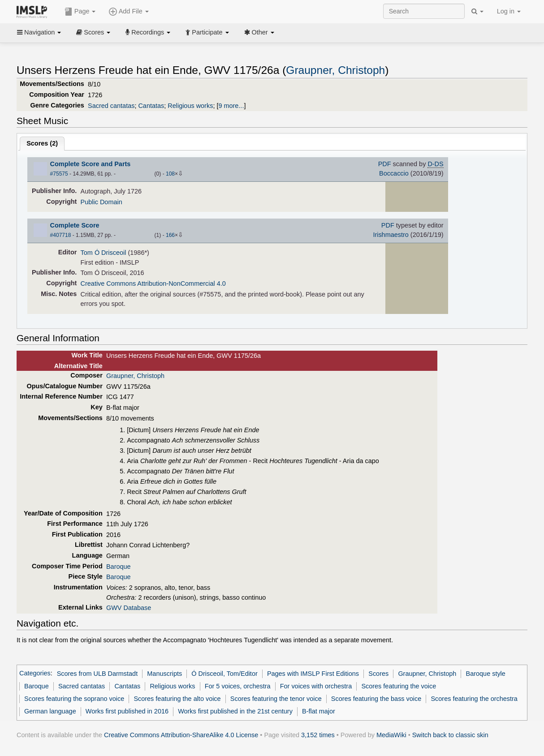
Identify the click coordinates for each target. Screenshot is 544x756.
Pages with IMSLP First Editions (313, 674)
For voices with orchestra (316, 686)
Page (80, 12)
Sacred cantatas (111, 106)
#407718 (61, 235)
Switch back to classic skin (450, 735)
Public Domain (101, 202)
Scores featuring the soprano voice (74, 699)
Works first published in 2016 (127, 711)
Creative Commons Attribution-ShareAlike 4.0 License (181, 735)
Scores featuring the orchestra (474, 699)
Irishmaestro (391, 235)
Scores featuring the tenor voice (276, 699)
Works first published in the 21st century (235, 711)
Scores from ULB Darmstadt (97, 674)
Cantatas (151, 106)
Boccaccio (394, 173)
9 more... (231, 106)
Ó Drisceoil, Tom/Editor (224, 674)
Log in (509, 11)
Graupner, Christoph (335, 70)
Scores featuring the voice (399, 686)
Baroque (119, 567)
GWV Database (129, 608)
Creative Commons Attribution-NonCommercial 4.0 (153, 283)
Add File (129, 12)
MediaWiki (391, 735)
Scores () (42, 143)
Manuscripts (164, 674)
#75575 (59, 174)
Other (259, 32)
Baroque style (486, 674)
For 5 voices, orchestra (238, 686)
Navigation (39, 32)
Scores (93, 32)
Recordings (148, 32)
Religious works (190, 106)
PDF (385, 164)
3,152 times (318, 735)
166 (170, 235)
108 (170, 174)
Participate (207, 32)
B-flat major (319, 711)
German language (50, 711)
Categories (35, 674)
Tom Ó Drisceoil (104, 253)
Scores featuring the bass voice (376, 699)
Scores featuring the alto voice (177, 699)
